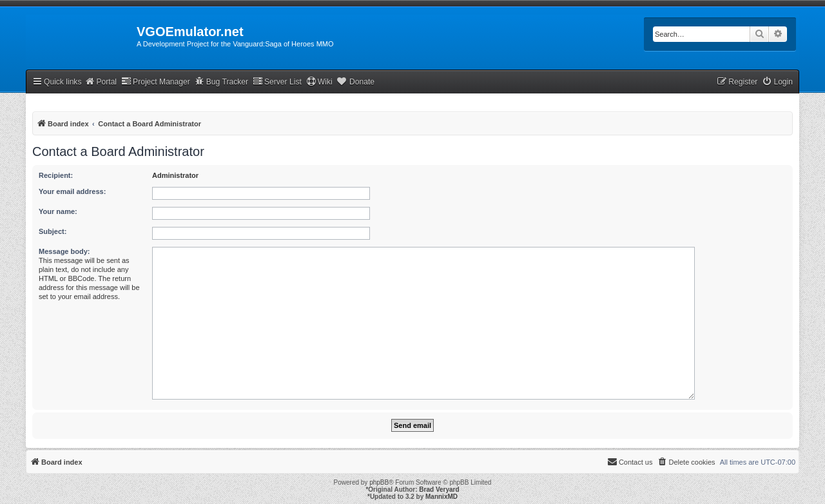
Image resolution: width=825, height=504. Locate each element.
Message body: (64, 251)
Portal (101, 82)
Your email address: (72, 191)
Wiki (319, 82)
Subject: (53, 231)
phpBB (379, 482)
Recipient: (56, 175)
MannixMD (442, 497)
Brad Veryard (439, 489)
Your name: (58, 211)
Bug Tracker (221, 82)
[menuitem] (777, 82)
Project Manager (156, 82)
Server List (277, 82)
